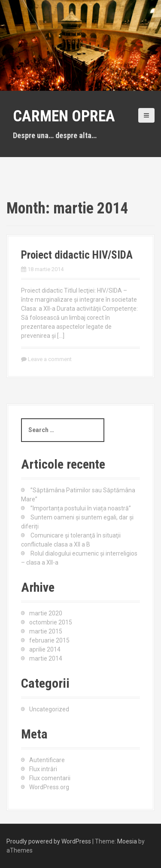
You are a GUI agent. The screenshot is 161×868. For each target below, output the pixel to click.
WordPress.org (49, 787)
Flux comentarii (50, 778)
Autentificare (47, 760)
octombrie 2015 (51, 622)
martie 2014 (46, 658)
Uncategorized (49, 709)
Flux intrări (43, 769)
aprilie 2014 (45, 649)
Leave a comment (50, 359)
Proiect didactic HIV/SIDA (77, 255)
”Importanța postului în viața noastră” (81, 508)
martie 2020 (46, 613)
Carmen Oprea (64, 116)
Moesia (127, 841)
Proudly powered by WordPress (49, 841)
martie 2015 (46, 631)
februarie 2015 (49, 640)
